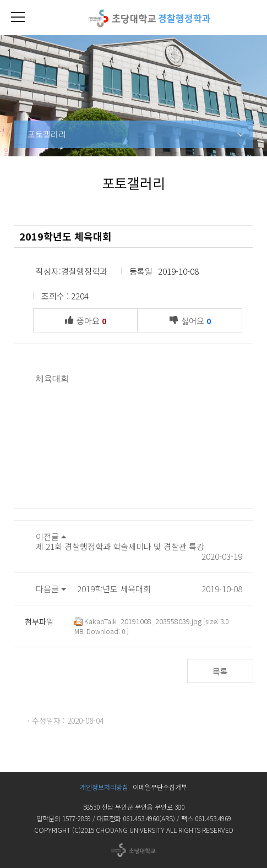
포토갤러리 (47, 134)
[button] (18, 18)
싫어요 (193, 320)
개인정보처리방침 (104, 787)
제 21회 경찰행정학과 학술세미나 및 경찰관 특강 (120, 546)
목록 (220, 671)
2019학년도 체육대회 (114, 589)
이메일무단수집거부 (160, 787)
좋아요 (88, 320)
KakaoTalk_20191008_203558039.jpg (138, 621)
